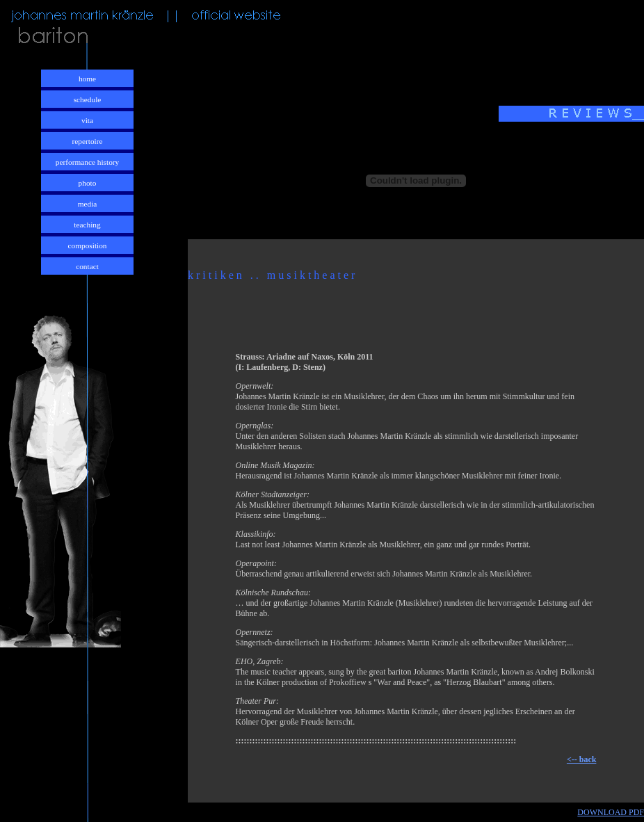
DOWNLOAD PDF (611, 812)
